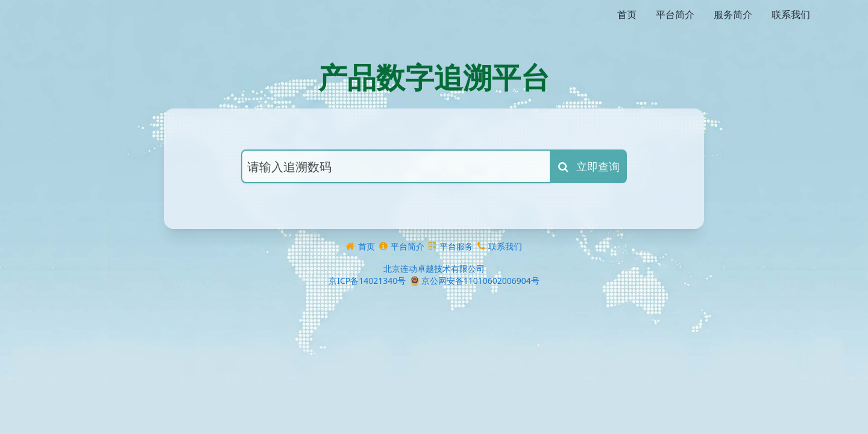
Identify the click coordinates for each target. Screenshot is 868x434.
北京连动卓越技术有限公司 (434, 244)
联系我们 (791, 14)
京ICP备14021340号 (367, 256)
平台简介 (675, 14)
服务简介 (733, 14)
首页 (627, 14)
